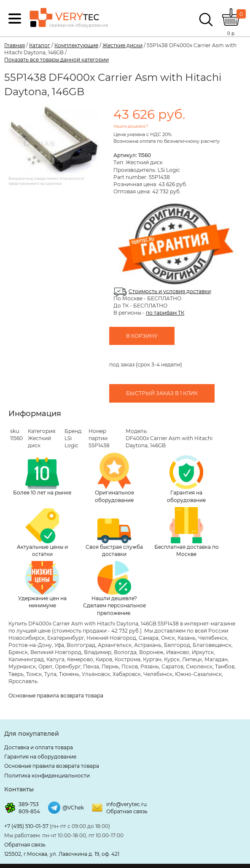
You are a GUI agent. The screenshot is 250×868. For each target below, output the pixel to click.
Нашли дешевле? (131, 126)
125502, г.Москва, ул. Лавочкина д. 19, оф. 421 (62, 854)
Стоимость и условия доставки (170, 291)
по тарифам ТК (165, 313)
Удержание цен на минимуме (42, 585)
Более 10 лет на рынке (42, 477)
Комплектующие (76, 45)
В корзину (142, 336)
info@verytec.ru (126, 804)
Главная (15, 45)
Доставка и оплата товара (39, 747)
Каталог (40, 45)
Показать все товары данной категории (56, 60)
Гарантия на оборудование (186, 479)
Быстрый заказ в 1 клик (162, 393)
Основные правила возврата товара (56, 696)
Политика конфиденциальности (47, 776)
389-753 (29, 804)
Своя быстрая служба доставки (114, 538)
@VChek (73, 808)
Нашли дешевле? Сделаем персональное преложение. (114, 588)
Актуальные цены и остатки (42, 533)
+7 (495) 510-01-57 (26, 826)
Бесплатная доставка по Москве (187, 532)
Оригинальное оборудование (114, 478)
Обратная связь (127, 811)
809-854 (29, 811)
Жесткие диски (122, 45)
